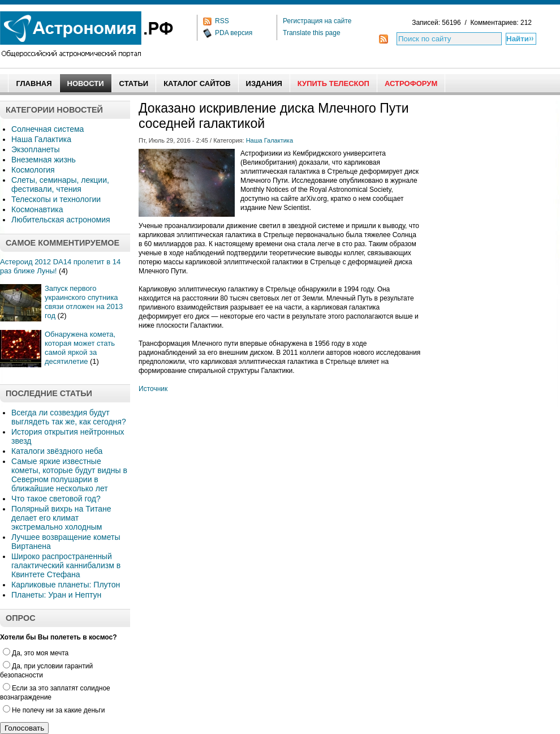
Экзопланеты (35, 149)
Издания (264, 83)
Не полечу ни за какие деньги (54, 710)
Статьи (134, 83)
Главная (34, 83)
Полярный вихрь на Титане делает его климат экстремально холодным (61, 518)
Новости (86, 83)
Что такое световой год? (56, 499)
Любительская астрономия (61, 220)
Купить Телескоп (333, 83)
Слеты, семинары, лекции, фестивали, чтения (60, 184)
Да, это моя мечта (36, 653)
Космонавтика (37, 209)
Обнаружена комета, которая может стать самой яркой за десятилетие (80, 348)
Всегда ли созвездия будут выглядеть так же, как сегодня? (69, 417)
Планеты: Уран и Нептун (56, 595)
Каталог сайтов (197, 83)
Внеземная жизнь (44, 160)
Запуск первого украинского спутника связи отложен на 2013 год (84, 302)
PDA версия (234, 33)
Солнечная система (48, 129)
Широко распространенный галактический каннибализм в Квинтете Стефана (66, 565)
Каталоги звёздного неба (57, 451)
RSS (222, 21)
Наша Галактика (41, 139)
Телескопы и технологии (56, 199)
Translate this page (312, 33)
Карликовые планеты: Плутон (66, 585)
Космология (33, 170)
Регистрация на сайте (317, 21)
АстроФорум (411, 83)
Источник (153, 389)
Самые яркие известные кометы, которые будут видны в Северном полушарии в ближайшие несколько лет (69, 475)
